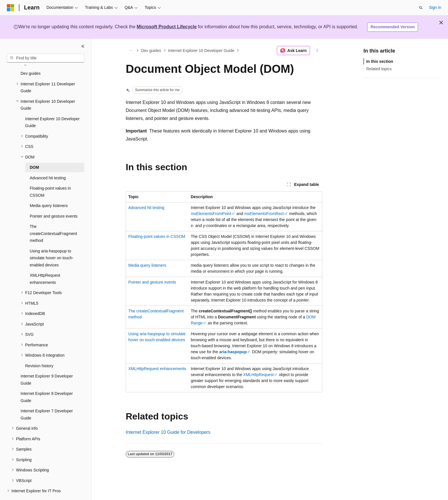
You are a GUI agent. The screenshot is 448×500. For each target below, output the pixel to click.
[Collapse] (83, 46)
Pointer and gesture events (152, 282)
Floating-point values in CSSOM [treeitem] (50, 176)
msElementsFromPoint (211, 214)
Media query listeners (147, 265)
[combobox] (46, 58)
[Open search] (421, 8)
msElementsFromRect (264, 214)
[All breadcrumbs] (131, 51)
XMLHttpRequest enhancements (157, 369)
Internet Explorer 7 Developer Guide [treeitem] (47, 399)
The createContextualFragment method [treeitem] (53, 218)
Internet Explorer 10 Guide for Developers (168, 432)
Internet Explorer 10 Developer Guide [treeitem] (52, 107)
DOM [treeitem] (34, 152)
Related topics (379, 69)
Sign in (435, 7)
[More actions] (317, 51)
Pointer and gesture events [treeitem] (54, 200)
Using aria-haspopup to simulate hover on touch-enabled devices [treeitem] (52, 242)
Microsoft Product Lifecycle (167, 27)
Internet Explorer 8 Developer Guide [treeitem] (47, 381)
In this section (380, 61)
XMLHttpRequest (258, 375)
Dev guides (151, 51)
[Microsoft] (11, 8)
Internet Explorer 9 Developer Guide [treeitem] (47, 364)
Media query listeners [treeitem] (49, 190)
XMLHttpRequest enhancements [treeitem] (45, 263)
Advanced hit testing (146, 208)
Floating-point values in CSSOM (157, 236)
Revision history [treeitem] (39, 350)
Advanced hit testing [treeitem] (48, 162)
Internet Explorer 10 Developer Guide (201, 51)
